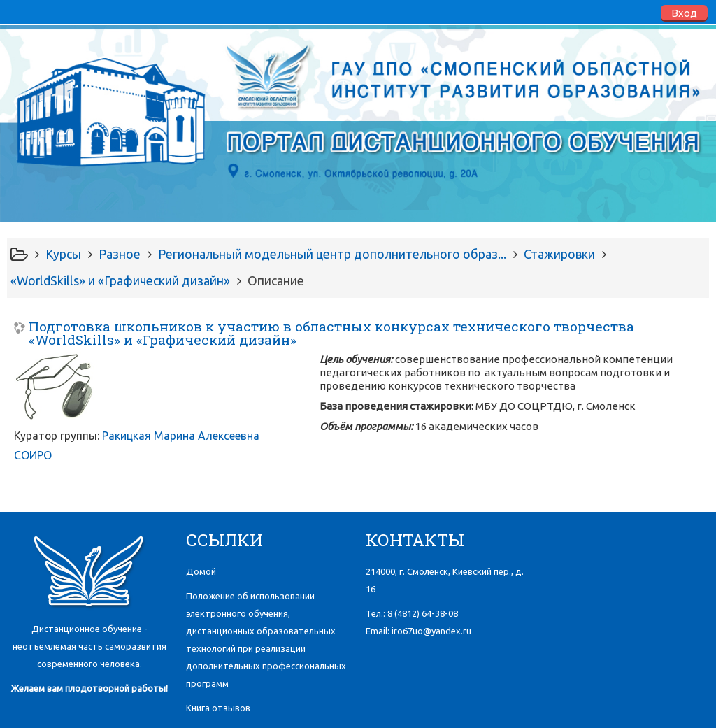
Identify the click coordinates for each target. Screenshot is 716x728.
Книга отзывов (218, 708)
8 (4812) (423, 613)
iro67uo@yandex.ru (431, 631)
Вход (684, 13)
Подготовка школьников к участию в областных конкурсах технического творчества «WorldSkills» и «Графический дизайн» (331, 333)
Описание (276, 281)
